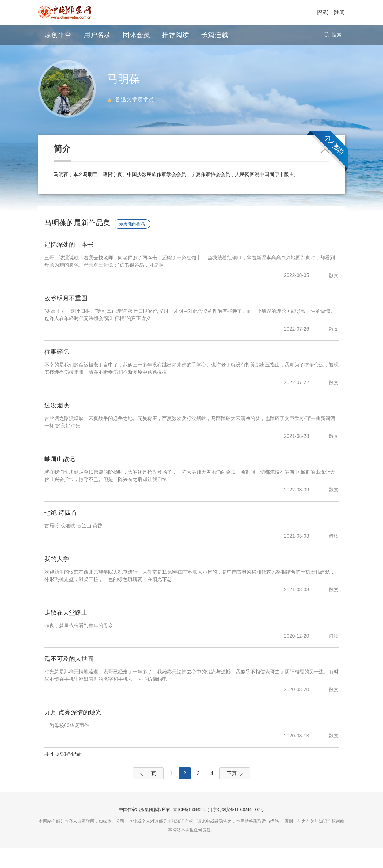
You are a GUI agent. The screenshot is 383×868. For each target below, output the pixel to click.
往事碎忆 (57, 372)
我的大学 (57, 579)
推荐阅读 (176, 35)
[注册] (339, 12)
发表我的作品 (132, 244)
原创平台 (58, 35)
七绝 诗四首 (61, 533)
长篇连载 (215, 35)
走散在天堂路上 (66, 632)
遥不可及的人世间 (69, 679)
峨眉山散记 (60, 479)
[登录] (323, 12)
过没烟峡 (57, 425)
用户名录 (97, 35)
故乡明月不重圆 (66, 318)
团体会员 (136, 35)
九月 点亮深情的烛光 (73, 732)
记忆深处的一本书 (69, 264)
